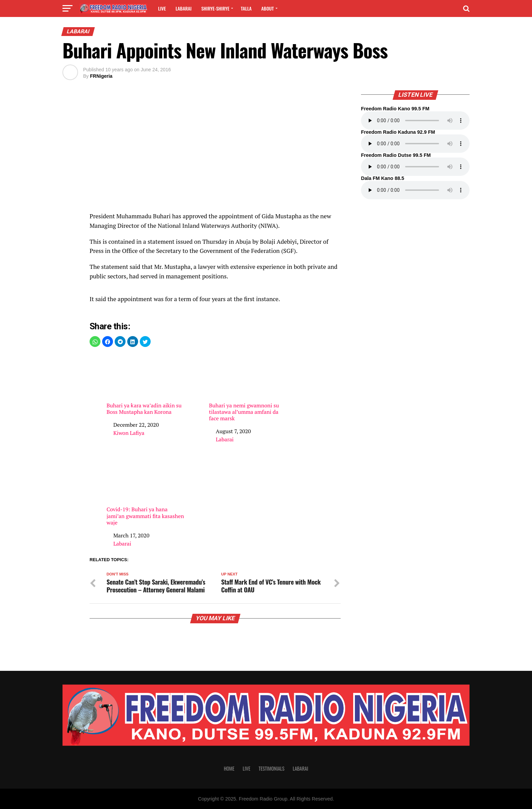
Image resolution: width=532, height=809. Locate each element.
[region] (215, 155)
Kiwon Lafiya (129, 433)
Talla (246, 8)
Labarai (183, 8)
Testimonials (271, 768)
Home (229, 768)
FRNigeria (101, 76)
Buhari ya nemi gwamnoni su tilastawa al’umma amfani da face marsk (249, 388)
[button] (95, 342)
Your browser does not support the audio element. (415, 121)
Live (162, 8)
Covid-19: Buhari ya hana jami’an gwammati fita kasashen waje (147, 492)
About (268, 8)
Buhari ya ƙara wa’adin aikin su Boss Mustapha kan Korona (147, 384)
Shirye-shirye (215, 8)
